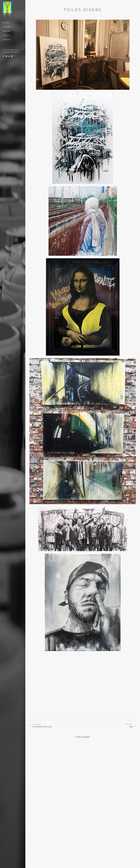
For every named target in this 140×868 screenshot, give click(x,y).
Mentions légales (14, 50)
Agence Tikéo (16, 52)
